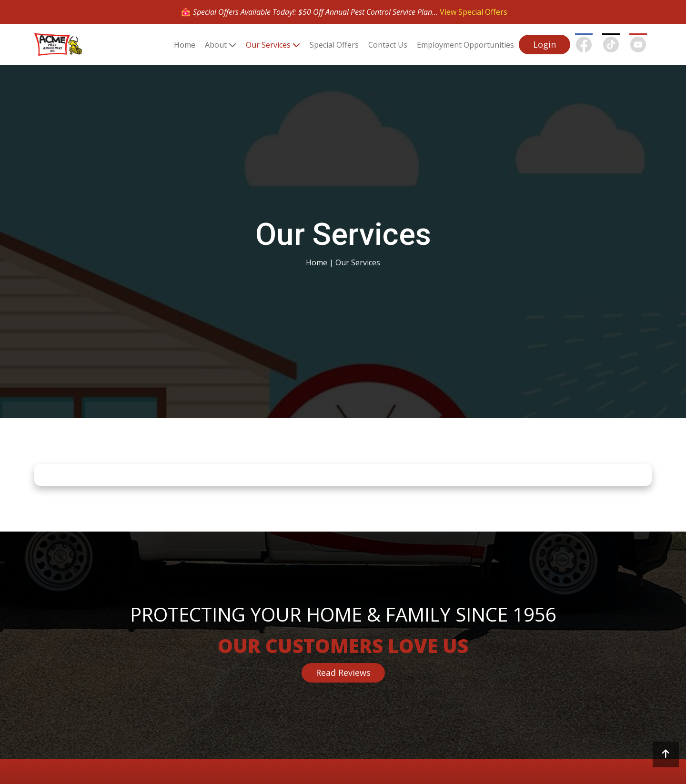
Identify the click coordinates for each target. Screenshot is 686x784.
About (216, 45)
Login (545, 44)
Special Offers (334, 45)
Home (185, 45)
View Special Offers (474, 12)
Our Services (268, 45)
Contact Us (388, 45)
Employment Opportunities (465, 45)
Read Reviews (343, 673)
